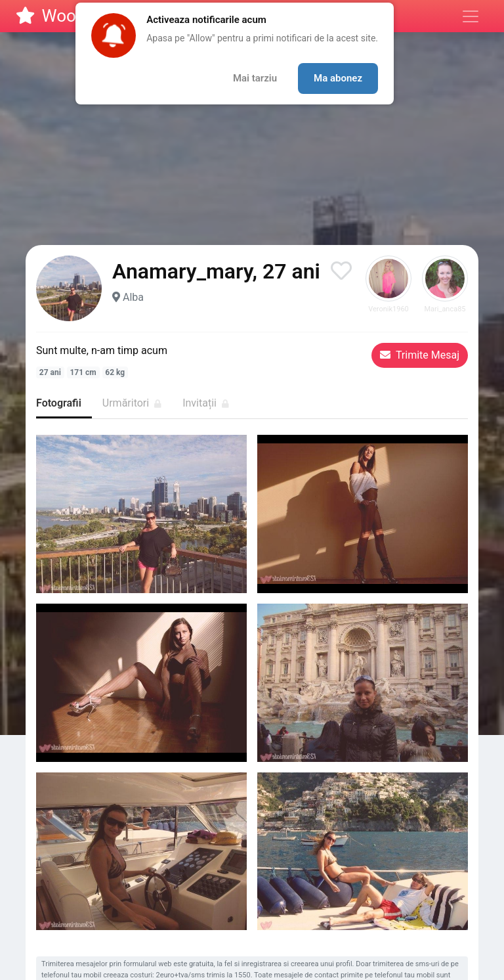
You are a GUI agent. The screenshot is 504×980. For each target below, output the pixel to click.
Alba (133, 297)
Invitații (206, 403)
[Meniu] (471, 16)
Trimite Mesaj (420, 355)
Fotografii (59, 403)
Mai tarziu (255, 78)
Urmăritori (132, 403)
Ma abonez (338, 78)
